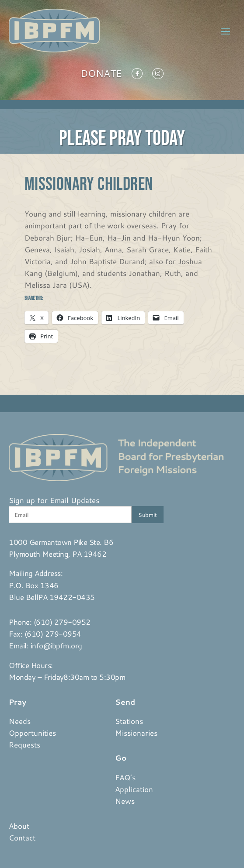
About (19, 826)
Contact (22, 837)
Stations (129, 721)
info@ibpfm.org (56, 645)
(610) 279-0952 (62, 622)
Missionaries (136, 733)
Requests (24, 744)
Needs (20, 721)
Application (134, 789)
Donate (101, 75)
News (125, 801)
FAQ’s (125, 777)
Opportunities (32, 733)
